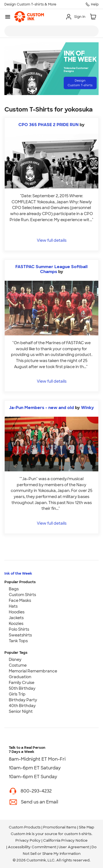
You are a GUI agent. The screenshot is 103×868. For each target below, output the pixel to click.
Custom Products (25, 827)
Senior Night (21, 711)
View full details (52, 240)
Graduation (20, 677)
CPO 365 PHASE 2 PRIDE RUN (48, 125)
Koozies (16, 624)
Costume (18, 665)
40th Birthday (22, 706)
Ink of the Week (18, 573)
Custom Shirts (22, 595)
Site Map (87, 827)
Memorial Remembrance (33, 671)
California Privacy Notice (65, 840)
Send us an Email (40, 802)
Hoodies (17, 612)
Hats (13, 606)
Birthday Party (23, 700)
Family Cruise (22, 683)
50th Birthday (22, 688)
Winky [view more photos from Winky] (87, 408)
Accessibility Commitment (32, 847)
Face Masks (20, 600)
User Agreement (74, 847)
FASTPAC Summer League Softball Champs (51, 269)
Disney (15, 660)
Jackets (16, 618)
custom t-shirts (78, 834)
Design (80, 83)
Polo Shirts (19, 629)
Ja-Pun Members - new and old (41, 408)
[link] (29, 17)
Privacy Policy (28, 840)
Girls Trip (17, 694)
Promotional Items (60, 827)
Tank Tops (18, 641)
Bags (14, 589)
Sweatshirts (20, 635)
